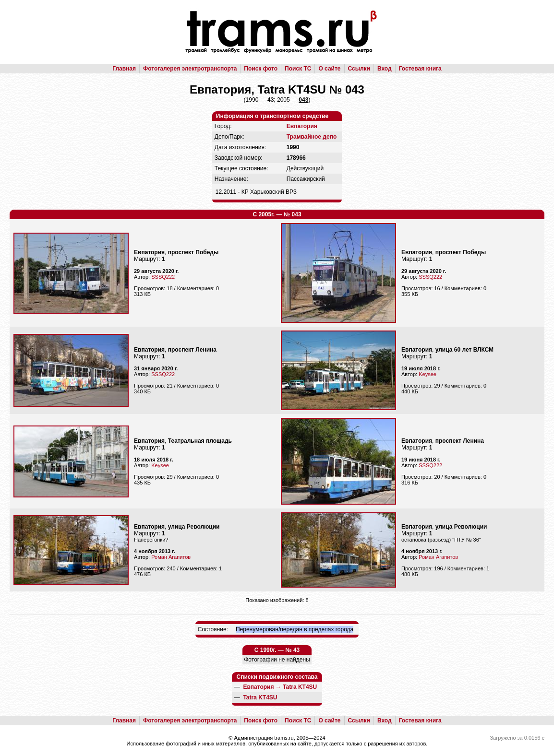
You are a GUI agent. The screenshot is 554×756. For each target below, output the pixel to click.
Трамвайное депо (312, 137)
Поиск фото (261, 69)
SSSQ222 (163, 277)
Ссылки (359, 69)
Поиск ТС (298, 69)
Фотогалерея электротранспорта (190, 69)
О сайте (329, 69)
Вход (385, 69)
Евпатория (302, 126)
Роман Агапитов (171, 557)
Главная (124, 69)
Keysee (428, 374)
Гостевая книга (420, 69)
